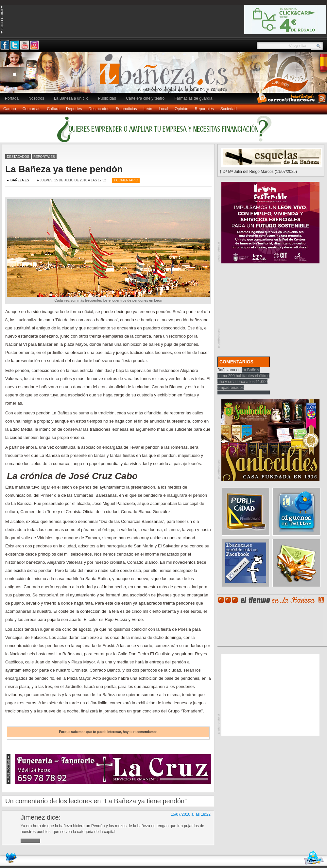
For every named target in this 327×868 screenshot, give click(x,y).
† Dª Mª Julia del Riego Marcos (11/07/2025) (258, 172)
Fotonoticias (126, 109)
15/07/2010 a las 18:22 (191, 814)
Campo (10, 109)
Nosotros (36, 98)
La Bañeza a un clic (71, 98)
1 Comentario (126, 180)
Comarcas (32, 109)
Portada (12, 98)
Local (164, 109)
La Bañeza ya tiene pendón (64, 169)
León (148, 109)
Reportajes (204, 109)
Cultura (53, 109)
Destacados (99, 109)
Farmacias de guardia (193, 98)
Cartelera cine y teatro (145, 98)
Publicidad (107, 98)
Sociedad (229, 109)
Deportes (74, 109)
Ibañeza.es (165, 76)
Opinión (181, 109)
